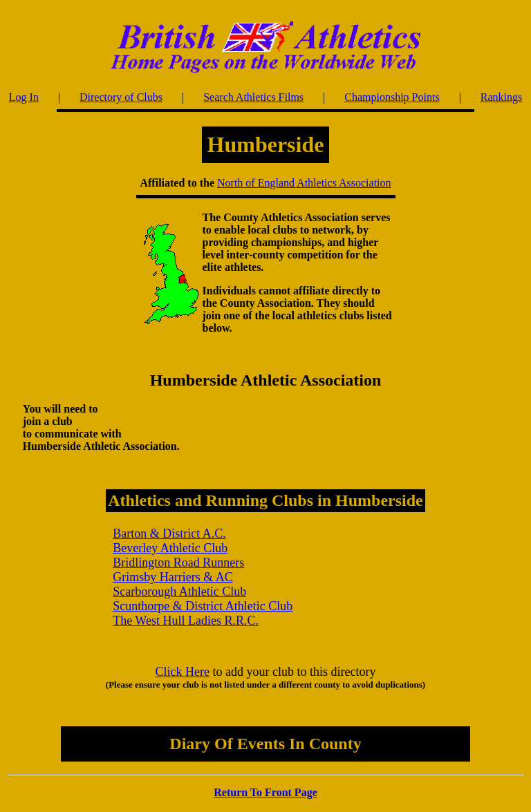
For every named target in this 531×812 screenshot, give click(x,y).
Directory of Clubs (121, 97)
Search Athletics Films (253, 97)
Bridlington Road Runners (178, 563)
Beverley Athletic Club (170, 548)
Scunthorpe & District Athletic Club (203, 606)
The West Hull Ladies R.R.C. (186, 621)
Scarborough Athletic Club (179, 592)
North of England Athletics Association (304, 183)
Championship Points (392, 97)
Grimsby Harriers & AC (173, 577)
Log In (24, 97)
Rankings (501, 97)
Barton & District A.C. (169, 534)
